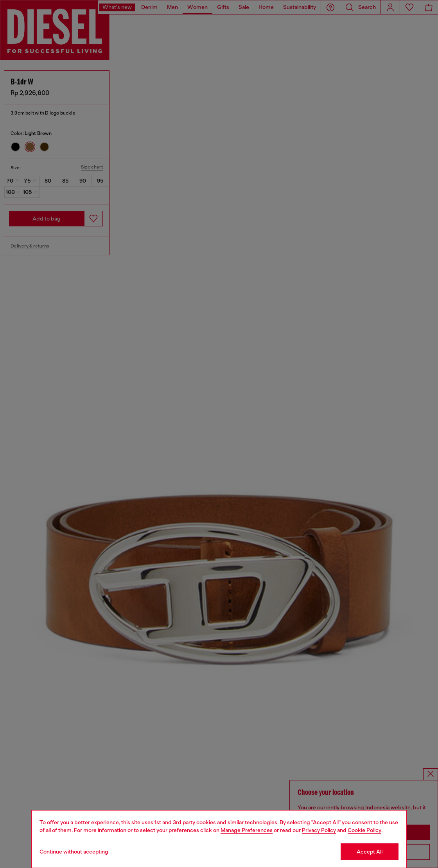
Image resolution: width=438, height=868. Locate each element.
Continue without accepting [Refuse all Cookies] (74, 852)
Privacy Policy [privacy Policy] (319, 830)
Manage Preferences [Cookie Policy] (247, 830)
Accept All (370, 852)
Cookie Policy (364, 830)
